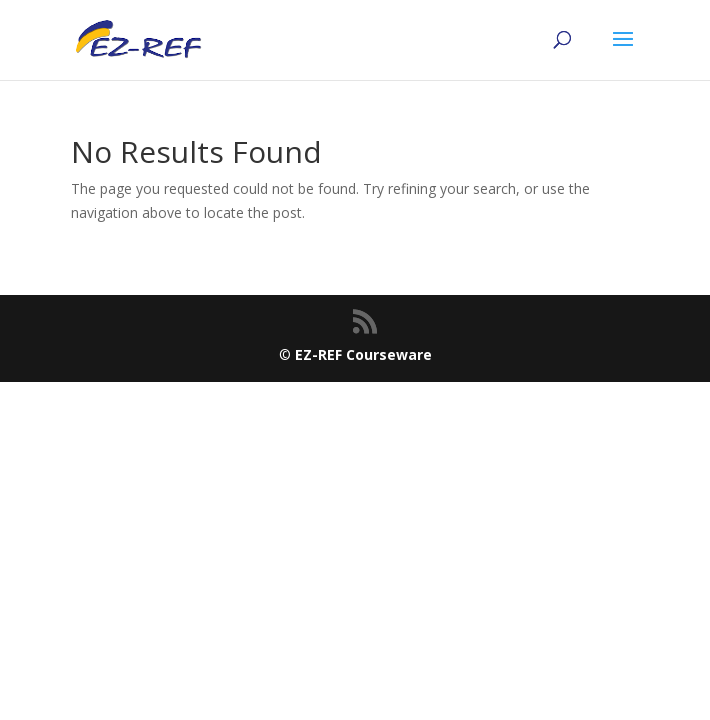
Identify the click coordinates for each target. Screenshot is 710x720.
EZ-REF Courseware (363, 354)
